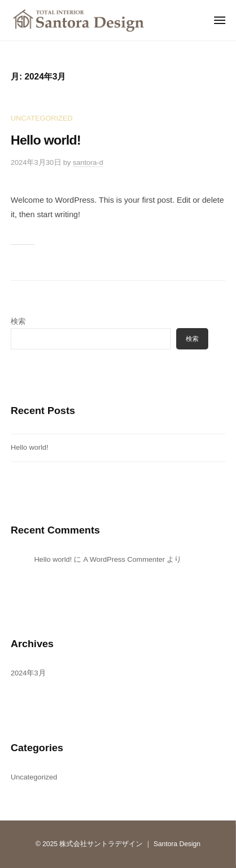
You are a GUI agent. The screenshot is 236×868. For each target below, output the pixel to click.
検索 (18, 321)
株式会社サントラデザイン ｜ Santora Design (130, 844)
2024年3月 (28, 673)
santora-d (88, 162)
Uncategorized (42, 118)
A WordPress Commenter (124, 559)
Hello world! (46, 140)
